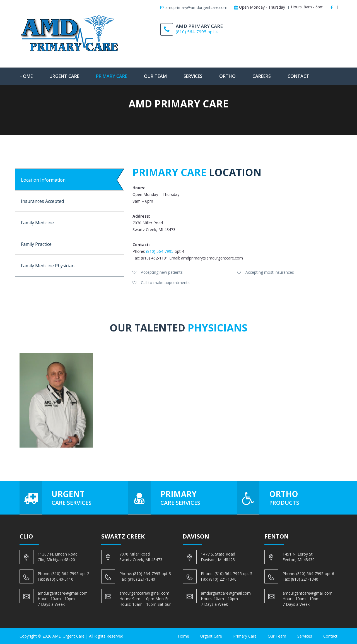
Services (193, 76)
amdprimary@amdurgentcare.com (196, 8)
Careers (262, 76)
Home (26, 76)
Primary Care (112, 76)
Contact (298, 76)
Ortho (227, 76)
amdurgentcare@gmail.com (63, 593)
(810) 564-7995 (160, 251)
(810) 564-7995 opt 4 (197, 32)
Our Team (155, 76)
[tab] (70, 180)
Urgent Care (64, 76)
